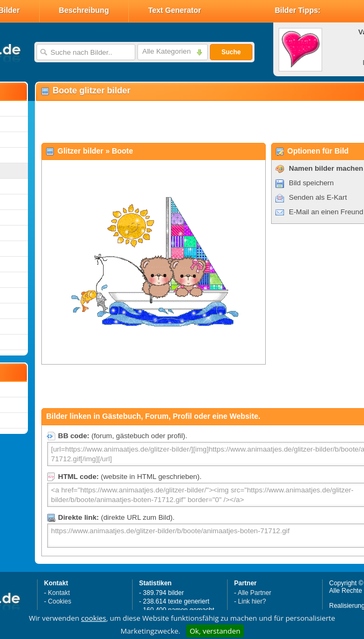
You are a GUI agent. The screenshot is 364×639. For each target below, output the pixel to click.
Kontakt (59, 593)
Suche (231, 52)
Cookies (59, 601)
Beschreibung (84, 10)
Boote (122, 151)
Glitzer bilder (81, 151)
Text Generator (175, 10)
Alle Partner (255, 593)
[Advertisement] (162, 121)
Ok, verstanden (215, 631)
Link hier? (252, 601)
